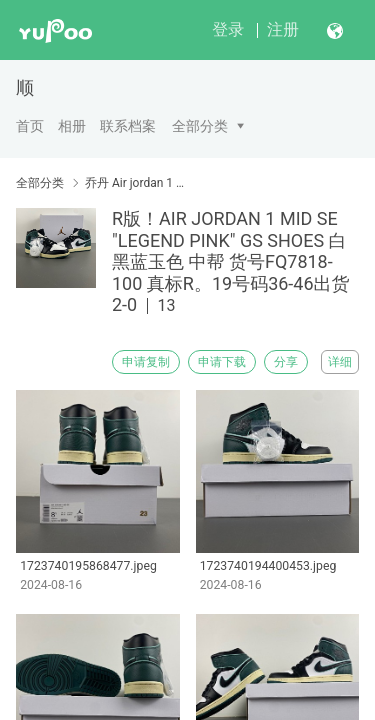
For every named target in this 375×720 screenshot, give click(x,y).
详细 (340, 362)
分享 (286, 362)
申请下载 (222, 362)
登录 (228, 29)
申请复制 (146, 362)
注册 (283, 29)
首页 (30, 126)
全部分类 (200, 126)
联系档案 (128, 126)
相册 (72, 126)
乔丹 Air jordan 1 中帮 (137, 183)
